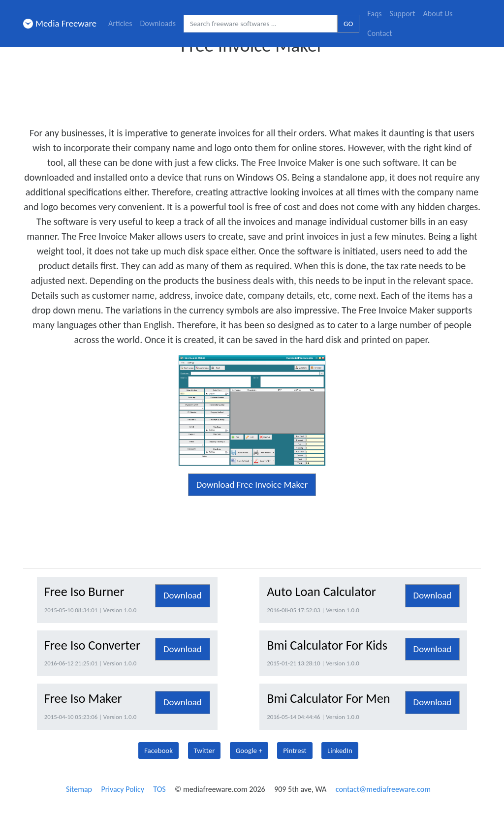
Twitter (205, 751)
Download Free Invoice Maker (252, 485)
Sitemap (79, 789)
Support (403, 14)
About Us (438, 14)
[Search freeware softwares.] (260, 24)
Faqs (374, 14)
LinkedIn (340, 751)
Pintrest (295, 751)
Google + (249, 751)
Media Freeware (60, 23)
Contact (379, 33)
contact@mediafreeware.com (383, 789)
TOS (159, 789)
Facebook (158, 751)
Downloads (158, 23)
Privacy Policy (123, 789)
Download (183, 595)
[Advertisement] (252, 88)
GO (348, 24)
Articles (120, 23)
